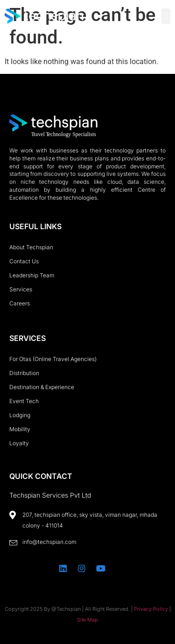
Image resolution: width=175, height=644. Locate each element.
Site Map (87, 620)
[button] (166, 16)
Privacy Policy (151, 609)
